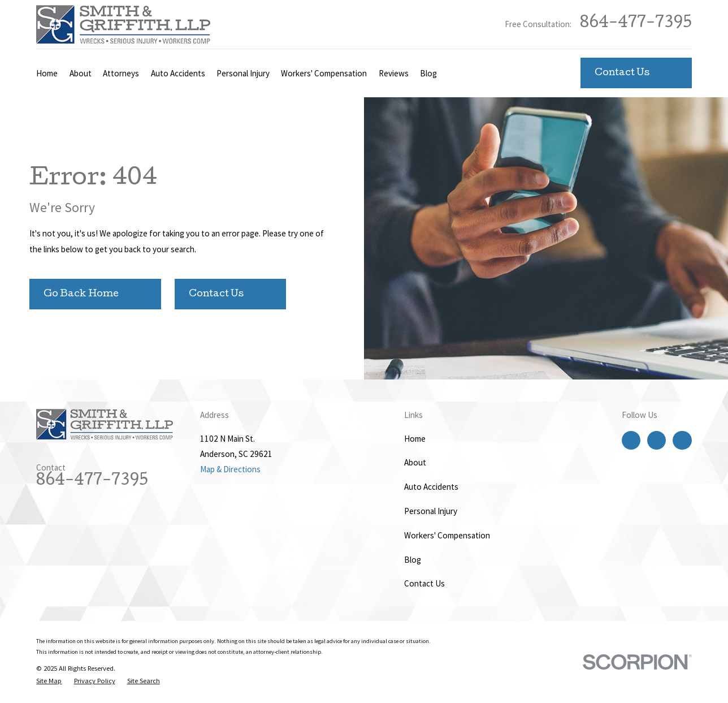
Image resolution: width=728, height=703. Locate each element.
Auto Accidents (431, 487)
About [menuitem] (81, 73)
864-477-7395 (636, 24)
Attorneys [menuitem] (121, 73)
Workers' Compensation (447, 535)
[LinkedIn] (682, 440)
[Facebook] (631, 440)
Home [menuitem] (47, 73)
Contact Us (424, 583)
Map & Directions (230, 469)
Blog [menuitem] (428, 73)
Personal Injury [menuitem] (243, 73)
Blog (413, 560)
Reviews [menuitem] (394, 73)
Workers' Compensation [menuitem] (324, 73)
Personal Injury (431, 511)
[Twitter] (657, 440)
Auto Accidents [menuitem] (178, 73)
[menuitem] (49, 681)
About (415, 462)
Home (415, 439)
